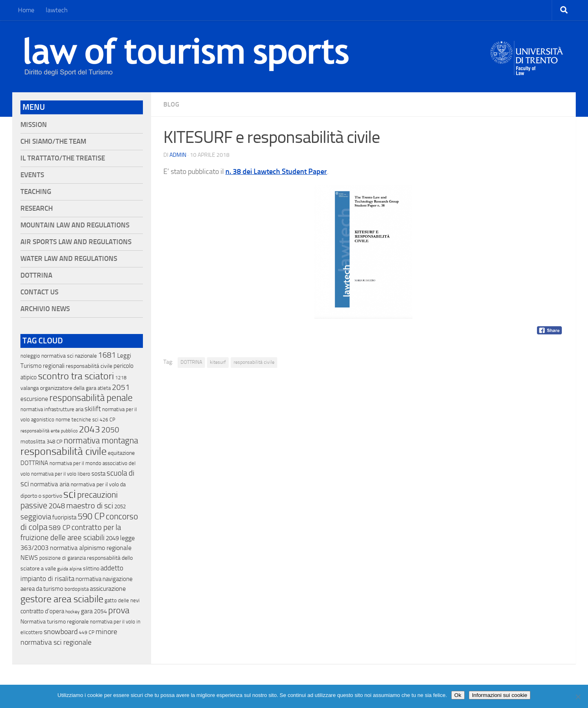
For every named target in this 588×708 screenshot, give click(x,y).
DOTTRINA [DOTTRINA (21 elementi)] (34, 463)
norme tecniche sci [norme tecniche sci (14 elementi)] (77, 420)
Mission (34, 125)
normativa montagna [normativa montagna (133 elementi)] (101, 441)
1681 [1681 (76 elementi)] (107, 355)
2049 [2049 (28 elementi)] (112, 538)
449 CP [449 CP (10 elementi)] (87, 632)
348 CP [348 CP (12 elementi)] (55, 442)
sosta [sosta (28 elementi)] (98, 474)
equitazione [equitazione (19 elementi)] (121, 453)
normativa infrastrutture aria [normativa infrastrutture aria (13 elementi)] (52, 409)
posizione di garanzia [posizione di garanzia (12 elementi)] (62, 558)
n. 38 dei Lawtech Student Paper (276, 171)
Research (37, 208)
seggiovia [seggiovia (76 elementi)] (36, 517)
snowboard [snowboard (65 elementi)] (61, 632)
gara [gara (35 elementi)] (87, 611)
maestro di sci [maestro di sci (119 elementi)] (90, 505)
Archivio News (45, 309)
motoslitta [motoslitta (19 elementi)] (33, 442)
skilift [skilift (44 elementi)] (93, 409)
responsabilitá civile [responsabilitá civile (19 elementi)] (89, 366)
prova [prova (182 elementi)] (119, 610)
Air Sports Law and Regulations (76, 242)
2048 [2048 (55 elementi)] (57, 506)
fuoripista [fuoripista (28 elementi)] (64, 517)
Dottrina (36, 275)
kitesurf (218, 362)
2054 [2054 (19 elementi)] (100, 611)
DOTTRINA (191, 362)
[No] (578, 697)
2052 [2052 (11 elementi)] (120, 507)
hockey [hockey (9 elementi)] (72, 612)
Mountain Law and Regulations (75, 225)
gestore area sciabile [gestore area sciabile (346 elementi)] (62, 599)
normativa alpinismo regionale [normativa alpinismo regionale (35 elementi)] (91, 548)
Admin (178, 155)
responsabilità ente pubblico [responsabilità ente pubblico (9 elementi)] (49, 431)
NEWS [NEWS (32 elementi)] (29, 558)
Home (26, 10)
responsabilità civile (254, 362)
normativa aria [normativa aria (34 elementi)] (50, 484)
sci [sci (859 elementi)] (70, 494)
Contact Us (39, 292)
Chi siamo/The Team (53, 141)
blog (171, 104)
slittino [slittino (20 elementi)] (91, 569)
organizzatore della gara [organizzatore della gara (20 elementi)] (68, 388)
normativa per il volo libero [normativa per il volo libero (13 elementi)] (61, 474)
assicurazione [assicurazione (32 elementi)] (108, 589)
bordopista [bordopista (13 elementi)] (77, 589)
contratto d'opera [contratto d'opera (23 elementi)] (42, 611)
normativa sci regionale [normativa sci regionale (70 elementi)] (56, 642)
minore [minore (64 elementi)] (106, 632)
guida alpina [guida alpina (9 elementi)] (69, 569)
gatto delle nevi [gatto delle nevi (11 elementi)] (122, 600)
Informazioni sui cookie (500, 695)
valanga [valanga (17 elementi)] (30, 388)
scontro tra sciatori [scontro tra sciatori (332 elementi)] (76, 376)
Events (32, 175)
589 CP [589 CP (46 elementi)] (59, 528)
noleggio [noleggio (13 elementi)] (30, 356)
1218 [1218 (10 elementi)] (121, 378)
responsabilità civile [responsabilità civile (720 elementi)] (63, 451)
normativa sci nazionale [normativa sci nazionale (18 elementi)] (69, 356)
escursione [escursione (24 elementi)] (34, 399)
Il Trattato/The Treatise (63, 158)
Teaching (36, 192)
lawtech (57, 10)
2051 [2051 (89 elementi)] (121, 387)
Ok (458, 695)
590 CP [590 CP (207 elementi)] (91, 517)
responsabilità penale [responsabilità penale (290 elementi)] (91, 398)
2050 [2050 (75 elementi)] (110, 430)
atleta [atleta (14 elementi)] (104, 388)
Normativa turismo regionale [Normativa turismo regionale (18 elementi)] (55, 622)
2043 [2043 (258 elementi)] (89, 429)
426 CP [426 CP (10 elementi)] (107, 420)
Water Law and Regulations (69, 259)
